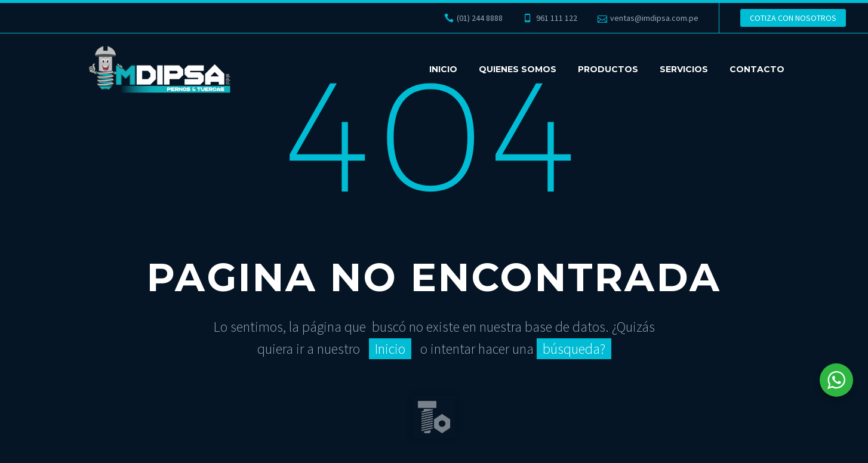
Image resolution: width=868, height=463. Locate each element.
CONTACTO (757, 69)
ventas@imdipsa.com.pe (654, 18)
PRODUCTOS (608, 69)
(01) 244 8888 (480, 18)
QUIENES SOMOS (518, 69)
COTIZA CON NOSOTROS (793, 18)
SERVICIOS (684, 69)
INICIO (443, 69)
